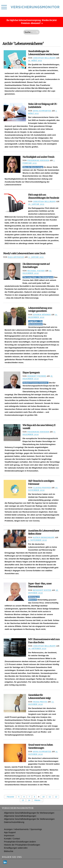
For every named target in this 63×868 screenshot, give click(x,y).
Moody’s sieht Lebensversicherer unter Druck (24, 253)
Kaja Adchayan (16, 257)
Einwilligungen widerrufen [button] (16, 848)
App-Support (10, 832)
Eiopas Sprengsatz (31, 373)
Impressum (9, 836)
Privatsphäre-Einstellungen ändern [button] (20, 842)
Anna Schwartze (42, 111)
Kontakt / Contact (12, 839)
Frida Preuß (40, 702)
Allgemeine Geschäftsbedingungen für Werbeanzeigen (29, 813)
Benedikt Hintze (42, 590)
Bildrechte (9, 851)
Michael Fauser (36, 271)
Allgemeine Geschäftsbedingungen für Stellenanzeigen (29, 819)
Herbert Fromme (37, 376)
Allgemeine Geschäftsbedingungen (20, 816)
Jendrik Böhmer (42, 315)
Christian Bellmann (44, 58)
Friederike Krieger (38, 160)
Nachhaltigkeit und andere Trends (38, 157)
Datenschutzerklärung (14, 822)
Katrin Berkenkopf (44, 537)
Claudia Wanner (42, 488)
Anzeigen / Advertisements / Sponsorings (23, 829)
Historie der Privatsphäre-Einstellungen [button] (22, 845)
